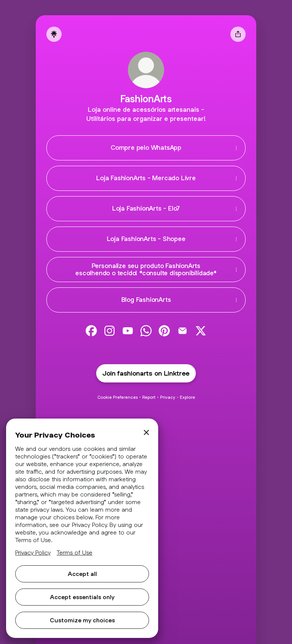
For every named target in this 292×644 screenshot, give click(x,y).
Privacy (168, 397)
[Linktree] (54, 34)
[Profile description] (146, 114)
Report (149, 397)
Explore (187, 397)
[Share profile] (238, 34)
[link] (91, 331)
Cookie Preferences (117, 397)
